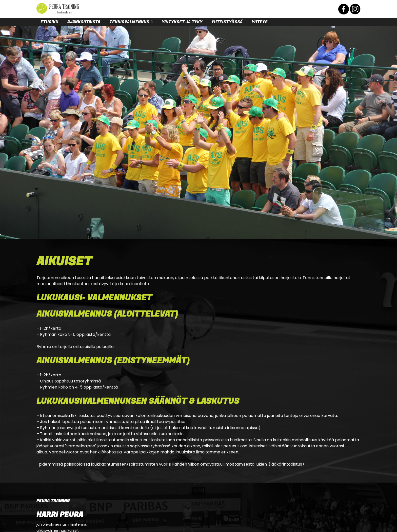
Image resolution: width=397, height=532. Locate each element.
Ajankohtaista (84, 22)
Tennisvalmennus (129, 22)
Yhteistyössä (227, 22)
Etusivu (49, 22)
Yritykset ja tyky (182, 22)
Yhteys (260, 22)
